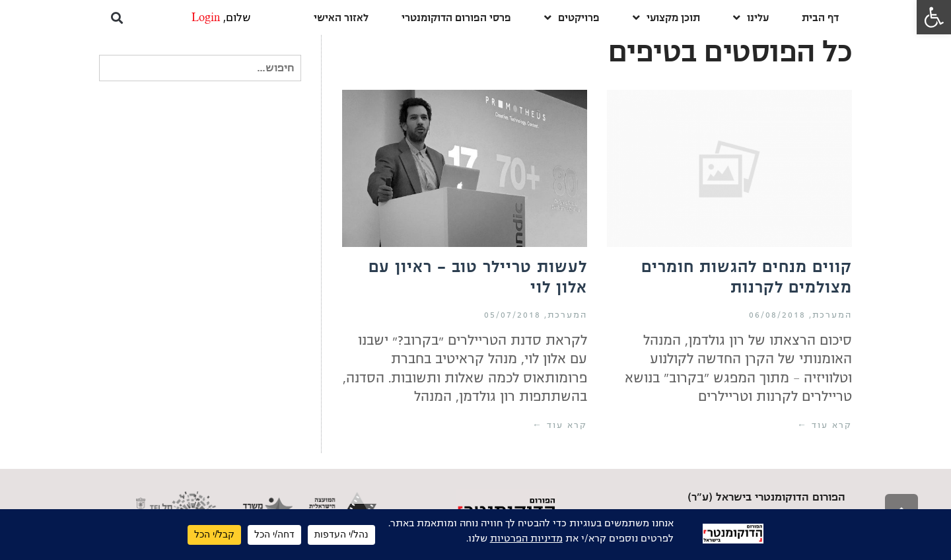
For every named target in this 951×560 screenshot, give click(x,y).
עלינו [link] (751, 17)
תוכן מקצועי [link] (666, 17)
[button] (117, 17)
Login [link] (206, 18)
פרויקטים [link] (572, 17)
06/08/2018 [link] (777, 315)
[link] (934, 17)
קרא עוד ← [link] (825, 425)
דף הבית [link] (820, 17)
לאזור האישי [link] (341, 17)
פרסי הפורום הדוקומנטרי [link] (456, 17)
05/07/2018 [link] (512, 315)
